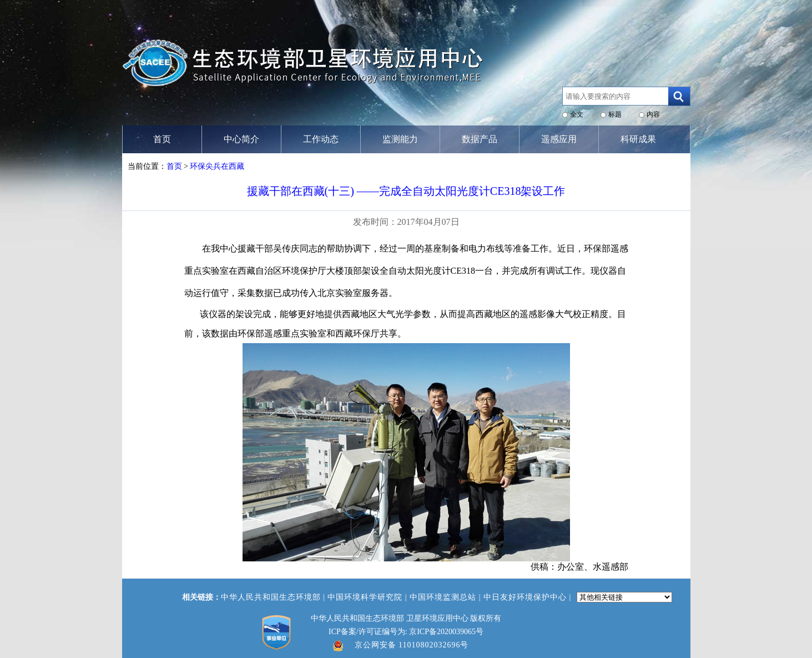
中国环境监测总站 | (447, 597)
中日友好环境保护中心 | (529, 597)
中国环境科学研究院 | (369, 597)
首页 (174, 166)
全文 (577, 114)
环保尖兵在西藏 (217, 166)
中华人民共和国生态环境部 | (274, 597)
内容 (653, 114)
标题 (615, 114)
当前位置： (147, 166)
